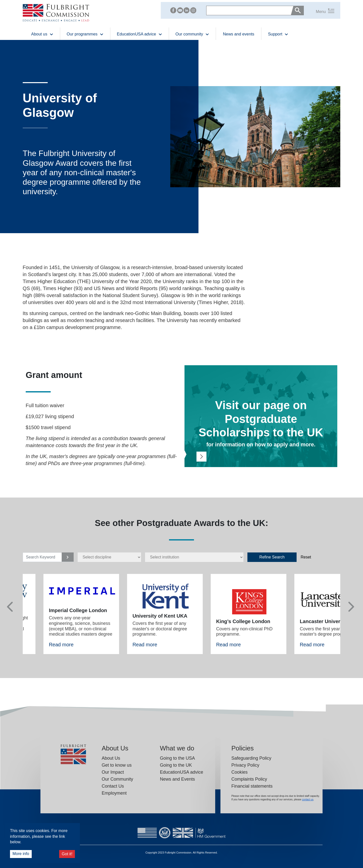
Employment (114, 793)
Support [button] (278, 34)
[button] (319, 10)
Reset (306, 557)
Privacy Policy (245, 765)
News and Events (178, 779)
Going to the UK (176, 765)
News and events (239, 34)
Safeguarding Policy (251, 758)
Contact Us (113, 786)
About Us (111, 758)
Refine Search (272, 557)
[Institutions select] (194, 557)
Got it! (67, 854)
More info (21, 854)
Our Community (117, 779)
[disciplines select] (109, 557)
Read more (61, 645)
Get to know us (117, 765)
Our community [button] (192, 34)
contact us (308, 799)
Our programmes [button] (85, 34)
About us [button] (42, 34)
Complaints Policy (249, 779)
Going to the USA (178, 758)
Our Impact (113, 772)
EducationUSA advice (182, 772)
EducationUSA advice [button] (140, 34)
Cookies (240, 772)
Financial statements (252, 786)
